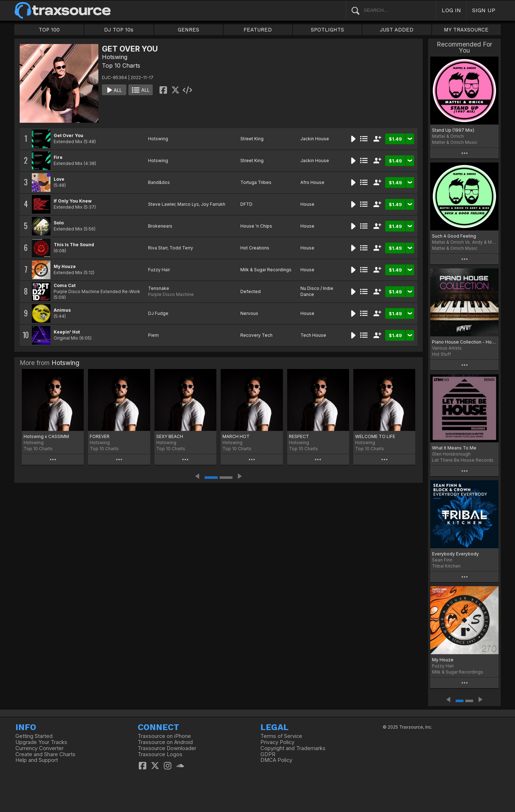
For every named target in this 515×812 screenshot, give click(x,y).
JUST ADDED (397, 30)
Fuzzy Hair (159, 270)
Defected (251, 291)
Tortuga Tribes (256, 182)
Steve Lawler (162, 204)
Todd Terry (181, 248)
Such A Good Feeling (454, 236)
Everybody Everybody (455, 554)
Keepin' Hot (67, 332)
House (307, 204)
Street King (252, 139)
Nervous (249, 313)
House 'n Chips (256, 226)
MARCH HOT (236, 436)
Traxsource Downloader (167, 748)
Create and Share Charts (45, 754)
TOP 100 (49, 30)
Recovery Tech (256, 335)
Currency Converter (40, 748)
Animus (62, 310)
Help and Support (37, 760)
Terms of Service (281, 736)
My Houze (65, 266)
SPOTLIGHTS (327, 30)
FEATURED (258, 30)
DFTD (246, 204)
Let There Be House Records (463, 460)
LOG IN (451, 10)
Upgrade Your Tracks (41, 742)
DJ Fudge (158, 313)
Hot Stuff (442, 354)
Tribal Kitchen (446, 566)
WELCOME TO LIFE (375, 436)
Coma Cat (65, 285)
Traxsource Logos (160, 754)
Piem (153, 335)
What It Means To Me (454, 448)
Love (59, 179)
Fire (58, 157)
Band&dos (159, 182)
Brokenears (160, 226)
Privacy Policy (277, 742)
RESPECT (299, 436)
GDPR (268, 754)
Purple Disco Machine (171, 294)
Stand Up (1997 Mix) (453, 130)
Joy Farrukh (213, 204)
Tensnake (159, 288)
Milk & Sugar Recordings (266, 270)
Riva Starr (158, 248)
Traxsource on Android (165, 742)
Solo (59, 223)
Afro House (312, 182)
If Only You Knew (73, 201)
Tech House (313, 335)
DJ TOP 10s (119, 30)
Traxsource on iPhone (164, 736)
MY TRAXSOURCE (466, 30)
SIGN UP (484, 10)
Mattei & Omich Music (455, 142)
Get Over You (68, 135)
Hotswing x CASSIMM (46, 436)
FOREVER (100, 436)
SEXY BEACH (170, 436)
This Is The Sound (74, 245)
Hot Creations (255, 248)
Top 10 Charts (121, 65)
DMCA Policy (276, 760)
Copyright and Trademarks (293, 748)
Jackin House (315, 139)
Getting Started (34, 736)
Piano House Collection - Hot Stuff (464, 342)
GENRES (188, 30)
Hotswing (115, 57)
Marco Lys (188, 204)
